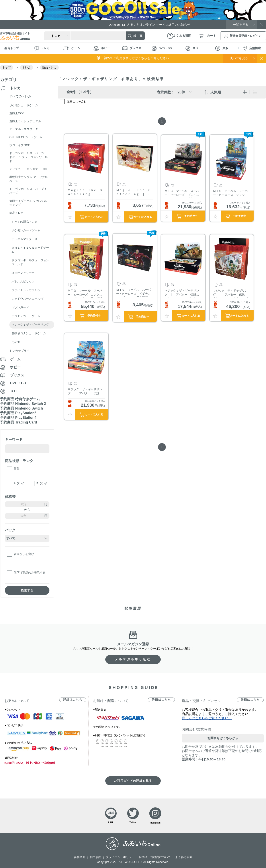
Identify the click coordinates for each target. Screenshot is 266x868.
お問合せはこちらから (223, 738)
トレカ (42, 48)
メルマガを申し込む (133, 659)
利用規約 (96, 857)
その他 (16, 342)
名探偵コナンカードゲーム (29, 333)
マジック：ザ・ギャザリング (30, 325)
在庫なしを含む (24, 554)
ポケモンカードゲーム (26, 230)
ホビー (102, 48)
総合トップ (12, 48)
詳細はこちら (73, 700)
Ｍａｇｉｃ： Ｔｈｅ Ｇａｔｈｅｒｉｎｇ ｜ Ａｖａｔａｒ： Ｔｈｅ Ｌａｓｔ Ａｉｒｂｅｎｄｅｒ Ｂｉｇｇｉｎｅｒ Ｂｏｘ (133, 193)
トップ (7, 67)
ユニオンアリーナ (23, 273)
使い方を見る (239, 58)
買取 (222, 48)
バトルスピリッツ (23, 281)
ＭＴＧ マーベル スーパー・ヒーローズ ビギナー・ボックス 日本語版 (133, 292)
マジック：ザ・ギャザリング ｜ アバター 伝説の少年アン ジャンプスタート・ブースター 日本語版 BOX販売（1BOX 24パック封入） (182, 293)
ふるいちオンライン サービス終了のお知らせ (150, 25)
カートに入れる (94, 217)
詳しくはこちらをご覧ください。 (207, 718)
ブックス (132, 48)
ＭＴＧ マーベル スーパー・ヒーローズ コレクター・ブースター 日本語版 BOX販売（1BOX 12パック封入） (85, 293)
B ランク (42, 483)
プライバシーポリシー (120, 857)
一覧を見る (241, 25)
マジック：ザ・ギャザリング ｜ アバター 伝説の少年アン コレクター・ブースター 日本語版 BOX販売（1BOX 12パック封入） (231, 293)
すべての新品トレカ (24, 222)
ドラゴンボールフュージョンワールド (30, 262)
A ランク (19, 483)
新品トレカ (49, 67)
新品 (17, 469)
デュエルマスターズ (24, 239)
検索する (27, 590)
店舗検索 (252, 48)
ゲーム (72, 48)
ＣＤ (192, 48)
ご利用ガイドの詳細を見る (133, 781)
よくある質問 (184, 857)
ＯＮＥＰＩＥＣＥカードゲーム (30, 250)
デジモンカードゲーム (26, 316)
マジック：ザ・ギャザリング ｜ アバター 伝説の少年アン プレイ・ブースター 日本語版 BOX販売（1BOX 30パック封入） (85, 392)
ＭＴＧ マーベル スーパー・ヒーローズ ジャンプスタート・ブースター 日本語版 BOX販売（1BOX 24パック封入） (231, 194)
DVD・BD (162, 48)
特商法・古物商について (155, 857)
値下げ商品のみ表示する (30, 573)
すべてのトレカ (20, 96)
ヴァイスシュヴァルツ (26, 290)
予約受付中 (191, 216)
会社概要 (80, 857)
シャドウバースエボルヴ (27, 299)
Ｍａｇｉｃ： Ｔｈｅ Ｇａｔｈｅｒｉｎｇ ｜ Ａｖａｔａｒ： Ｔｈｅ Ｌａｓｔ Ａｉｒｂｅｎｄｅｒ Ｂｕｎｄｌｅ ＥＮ (85, 193)
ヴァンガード (20, 307)
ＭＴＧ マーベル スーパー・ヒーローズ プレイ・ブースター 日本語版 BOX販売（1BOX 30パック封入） (182, 194)
